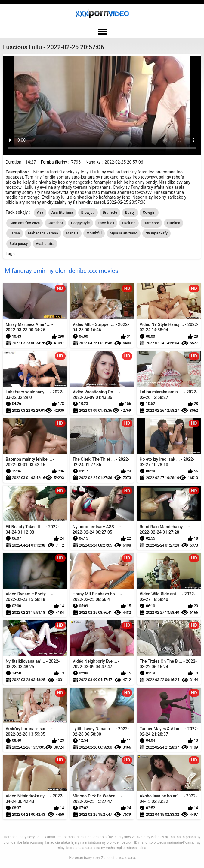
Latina (15, 233)
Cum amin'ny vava (25, 223)
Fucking (129, 223)
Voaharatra (45, 244)
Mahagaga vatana (43, 233)
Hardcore (151, 223)
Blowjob (88, 212)
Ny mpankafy (156, 233)
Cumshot (56, 223)
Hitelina (174, 223)
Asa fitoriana (62, 212)
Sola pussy (19, 244)
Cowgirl (149, 212)
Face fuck (106, 223)
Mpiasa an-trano (124, 233)
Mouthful (94, 233)
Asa (40, 212)
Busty (130, 212)
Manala (72, 233)
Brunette (110, 212)
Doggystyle (80, 223)
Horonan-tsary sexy (84, 858)
